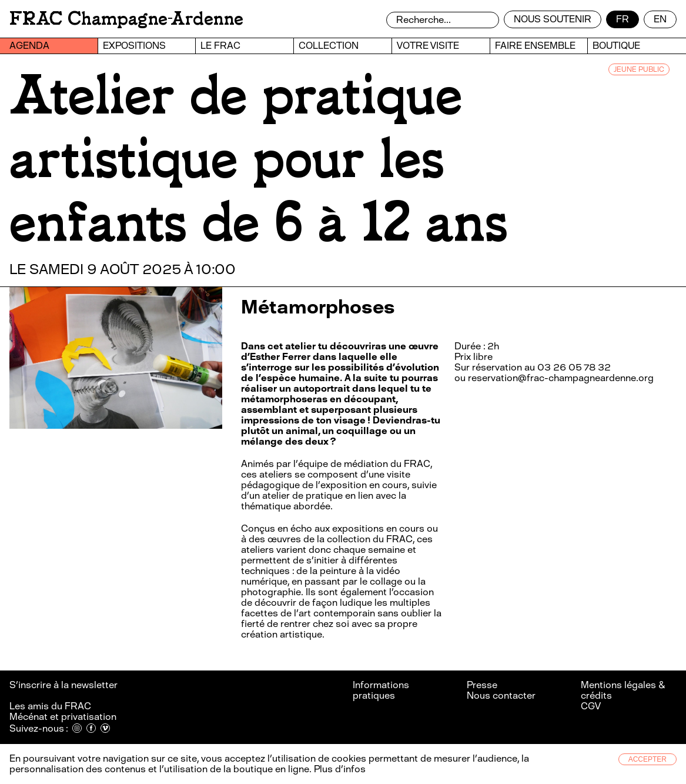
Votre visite (428, 46)
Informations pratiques (381, 690)
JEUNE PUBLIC (639, 69)
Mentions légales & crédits (623, 690)
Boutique (616, 46)
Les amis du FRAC (50, 706)
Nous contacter (501, 695)
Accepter (647, 759)
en (660, 19)
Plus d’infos (339, 769)
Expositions (134, 46)
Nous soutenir (553, 19)
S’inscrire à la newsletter (64, 685)
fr (623, 19)
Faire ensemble (535, 46)
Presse (482, 685)
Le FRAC (220, 46)
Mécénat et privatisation (63, 717)
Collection (329, 46)
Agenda (29, 46)
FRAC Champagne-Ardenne (126, 19)
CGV (591, 706)
